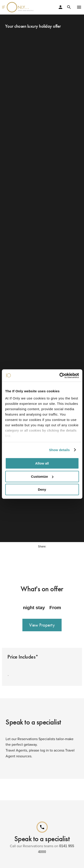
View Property (42, 623)
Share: (42, 544)
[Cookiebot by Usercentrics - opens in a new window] (60, 376)
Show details (59, 450)
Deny (42, 489)
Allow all (42, 463)
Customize (42, 476)
